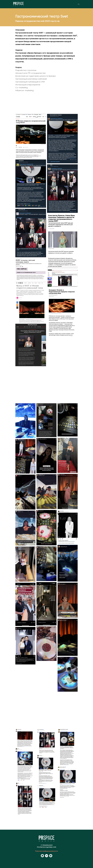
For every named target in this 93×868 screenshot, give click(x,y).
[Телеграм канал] (47, 857)
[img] (78, 4)
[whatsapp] (42, 857)
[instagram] (51, 857)
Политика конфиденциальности (46, 851)
